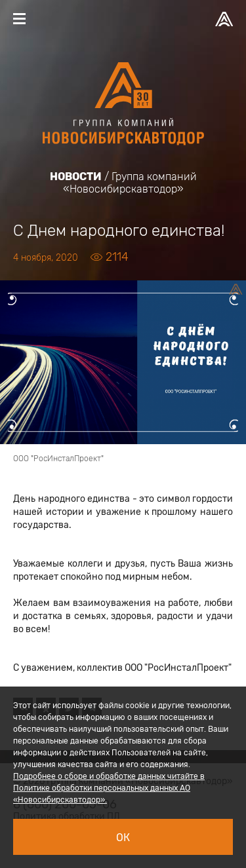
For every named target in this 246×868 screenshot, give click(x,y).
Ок (123, 838)
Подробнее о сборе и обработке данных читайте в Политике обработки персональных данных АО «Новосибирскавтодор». (109, 788)
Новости (76, 177)
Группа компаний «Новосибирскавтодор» (130, 183)
